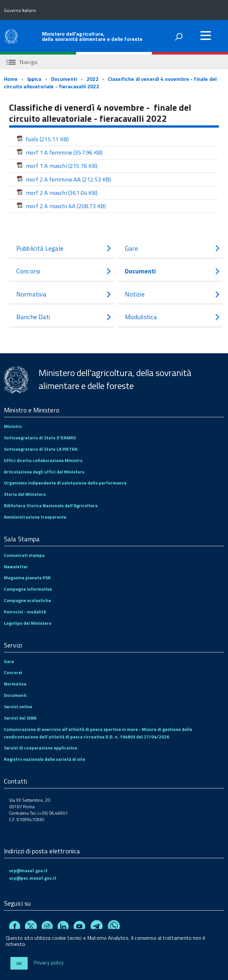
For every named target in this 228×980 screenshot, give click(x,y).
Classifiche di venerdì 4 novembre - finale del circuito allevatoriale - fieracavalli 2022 (110, 83)
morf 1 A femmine (60, 152)
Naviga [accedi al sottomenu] (22, 62)
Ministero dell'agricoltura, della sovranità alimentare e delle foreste (92, 36)
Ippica (34, 79)
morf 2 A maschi (57, 193)
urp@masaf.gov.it (28, 870)
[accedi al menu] (206, 35)
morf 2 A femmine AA (64, 179)
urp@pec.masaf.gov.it (33, 878)
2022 (93, 79)
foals (43, 139)
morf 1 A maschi (57, 166)
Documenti (64, 79)
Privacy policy (49, 963)
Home (11, 79)
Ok (19, 963)
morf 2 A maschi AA (61, 206)
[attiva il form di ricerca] (179, 37)
